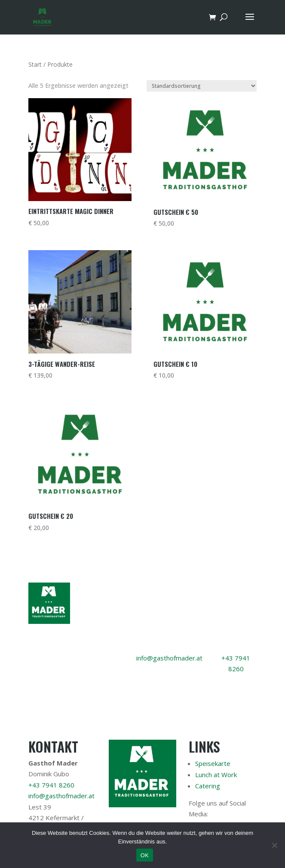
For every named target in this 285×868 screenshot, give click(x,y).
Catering (208, 786)
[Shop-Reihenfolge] (202, 86)
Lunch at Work (216, 775)
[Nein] (274, 845)
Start (35, 64)
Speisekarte (213, 763)
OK (145, 855)
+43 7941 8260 (51, 785)
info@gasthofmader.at (169, 658)
